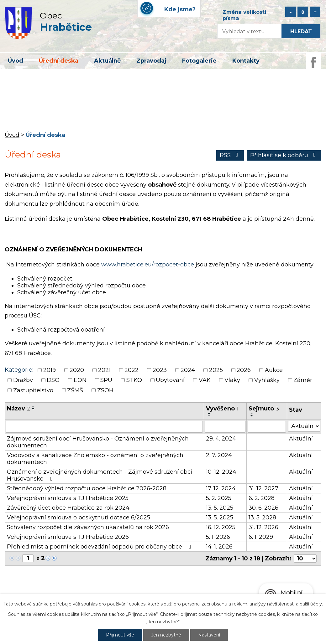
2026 (244, 370)
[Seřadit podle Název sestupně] (34, 409)
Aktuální (301, 439)
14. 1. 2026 (219, 547)
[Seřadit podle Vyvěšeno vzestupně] (209, 413)
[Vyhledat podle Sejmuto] (267, 427)
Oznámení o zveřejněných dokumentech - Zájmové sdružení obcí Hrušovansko (100, 475)
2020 (77, 370)
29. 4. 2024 (221, 439)
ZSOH (105, 390)
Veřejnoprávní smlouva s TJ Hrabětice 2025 (68, 498)
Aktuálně (107, 61)
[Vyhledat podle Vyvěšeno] (225, 427)
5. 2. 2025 (219, 498)
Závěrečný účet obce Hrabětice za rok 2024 (68, 508)
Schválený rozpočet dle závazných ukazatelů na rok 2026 (88, 527)
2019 (50, 370)
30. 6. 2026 (263, 508)
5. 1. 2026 (218, 537)
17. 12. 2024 (221, 488)
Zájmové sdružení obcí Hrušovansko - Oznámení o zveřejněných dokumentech (98, 442)
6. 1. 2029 (261, 537)
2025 (216, 370)
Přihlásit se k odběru (284, 155)
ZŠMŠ (75, 390)
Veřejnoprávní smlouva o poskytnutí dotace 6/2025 (79, 518)
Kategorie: (19, 370)
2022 (131, 370)
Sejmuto (264, 409)
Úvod (16, 61)
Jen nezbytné (166, 635)
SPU (106, 380)
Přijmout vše (120, 635)
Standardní (303, 12)
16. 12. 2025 (221, 527)
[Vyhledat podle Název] (104, 427)
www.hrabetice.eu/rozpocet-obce (148, 265)
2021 (104, 370)
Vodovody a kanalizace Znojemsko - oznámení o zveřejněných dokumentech (95, 459)
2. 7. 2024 (219, 455)
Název (18, 409)
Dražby (23, 380)
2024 (188, 370)
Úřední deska (59, 61)
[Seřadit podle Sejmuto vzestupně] (252, 413)
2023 (160, 370)
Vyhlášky (267, 380)
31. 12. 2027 (263, 488)
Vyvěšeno (222, 409)
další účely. (311, 604)
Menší (291, 12)
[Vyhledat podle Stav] (304, 426)
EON (80, 380)
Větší (315, 12)
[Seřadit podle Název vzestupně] (34, 406)
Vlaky (232, 380)
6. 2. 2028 (262, 498)
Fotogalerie (199, 61)
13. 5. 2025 (220, 508)
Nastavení (209, 635)
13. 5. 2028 (262, 518)
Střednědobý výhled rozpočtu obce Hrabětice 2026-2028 (87, 488)
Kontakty (246, 61)
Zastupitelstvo (33, 390)
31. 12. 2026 (263, 527)
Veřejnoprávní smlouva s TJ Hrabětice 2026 (68, 537)
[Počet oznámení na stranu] (305, 559)
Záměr (303, 380)
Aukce (274, 370)
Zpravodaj (151, 61)
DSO (53, 380)
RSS (230, 155)
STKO (134, 380)
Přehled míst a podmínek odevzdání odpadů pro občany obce (100, 547)
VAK (205, 380)
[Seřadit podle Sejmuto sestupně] (252, 416)
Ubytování (170, 380)
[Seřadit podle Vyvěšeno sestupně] (209, 416)
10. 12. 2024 (221, 472)
